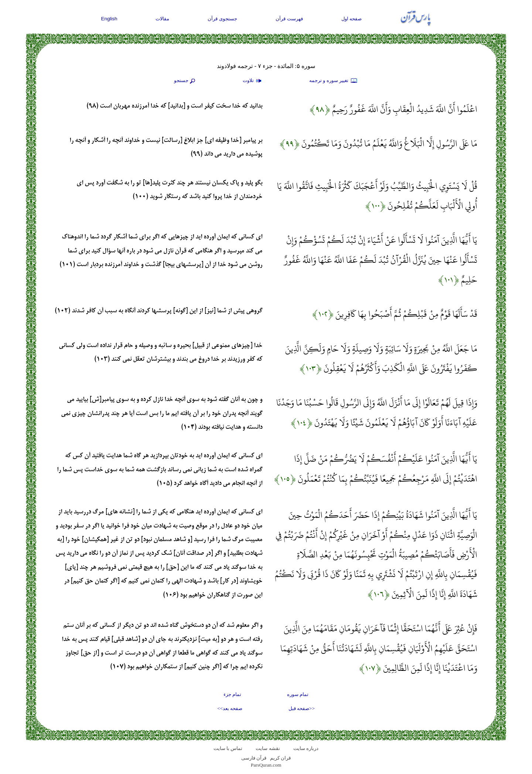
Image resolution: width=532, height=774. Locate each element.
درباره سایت (306, 748)
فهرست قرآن (289, 19)
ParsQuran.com (266, 765)
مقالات (162, 19)
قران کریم (280, 758)
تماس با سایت (228, 748)
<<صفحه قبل (302, 708)
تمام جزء (232, 694)
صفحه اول (352, 19)
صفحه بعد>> (230, 708)
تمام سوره (298, 694)
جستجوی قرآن (222, 19)
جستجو (185, 81)
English (109, 19)
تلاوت (253, 81)
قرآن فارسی (254, 758)
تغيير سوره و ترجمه (334, 81)
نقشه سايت (268, 748)
